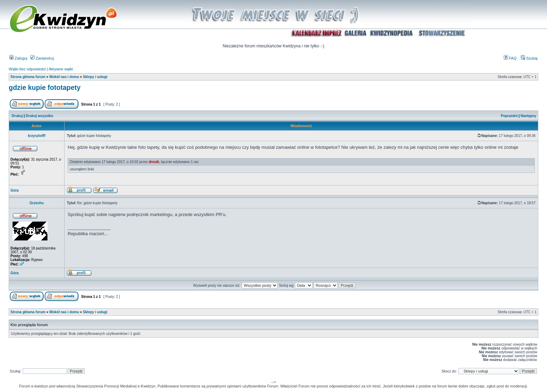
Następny (528, 116)
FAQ (510, 58)
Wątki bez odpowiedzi (27, 69)
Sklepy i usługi (95, 77)
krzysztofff (37, 136)
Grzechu (37, 203)
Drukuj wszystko (40, 116)
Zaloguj (18, 58)
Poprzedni (509, 116)
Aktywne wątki (61, 69)
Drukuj (17, 116)
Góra (14, 190)
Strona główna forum (28, 77)
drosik (154, 162)
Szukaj (529, 58)
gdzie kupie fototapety (45, 87)
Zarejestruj (42, 58)
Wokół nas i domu (64, 77)
